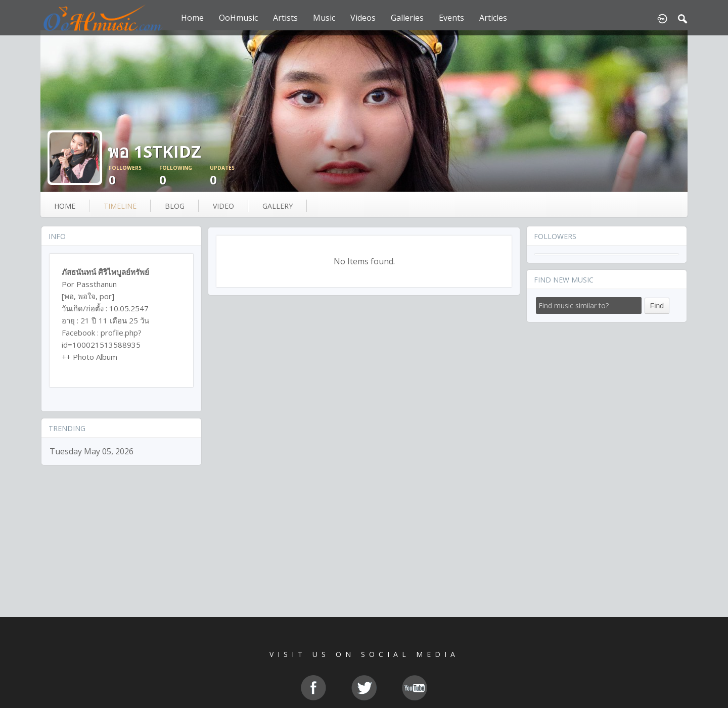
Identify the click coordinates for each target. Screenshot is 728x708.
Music (324, 18)
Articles (493, 18)
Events (451, 18)
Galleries (407, 18)
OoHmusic (238, 18)
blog (175, 206)
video (223, 206)
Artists (285, 18)
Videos (363, 18)
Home (192, 18)
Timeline (120, 206)
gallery (278, 206)
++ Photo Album (89, 357)
